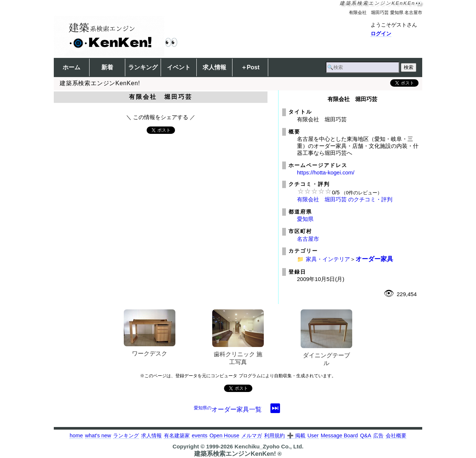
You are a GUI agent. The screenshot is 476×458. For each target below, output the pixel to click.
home (76, 436)
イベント (179, 67)
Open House (225, 436)
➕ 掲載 (296, 436)
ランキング (143, 67)
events (199, 436)
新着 (107, 67)
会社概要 (396, 436)
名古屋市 (308, 239)
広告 (378, 436)
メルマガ (252, 436)
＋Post (250, 67)
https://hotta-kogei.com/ (326, 172)
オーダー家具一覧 (228, 409)
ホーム (71, 67)
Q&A (365, 436)
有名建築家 (177, 436)
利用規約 (274, 436)
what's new (98, 436)
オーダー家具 (374, 259)
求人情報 (214, 67)
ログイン (381, 34)
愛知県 (305, 219)
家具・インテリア (328, 259)
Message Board (339, 436)
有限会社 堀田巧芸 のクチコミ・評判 (345, 199)
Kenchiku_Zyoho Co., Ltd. (269, 446)
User (313, 436)
